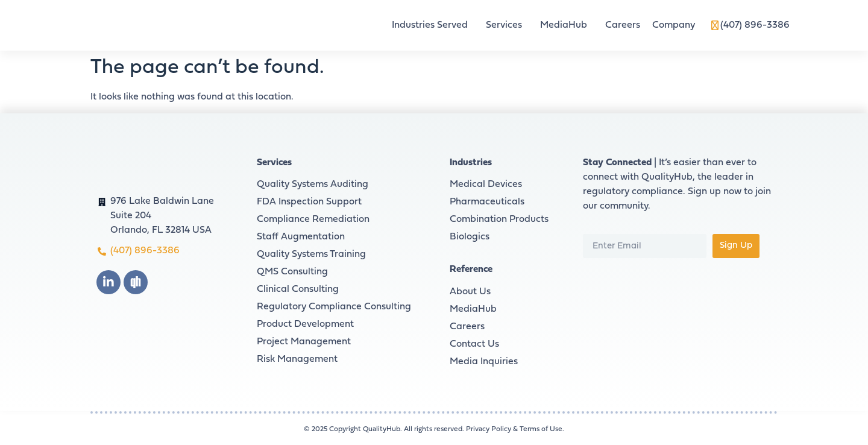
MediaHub (567, 25)
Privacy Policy (489, 429)
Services (507, 25)
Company (677, 25)
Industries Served (433, 25)
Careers (623, 25)
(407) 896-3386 (755, 25)
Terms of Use (541, 429)
